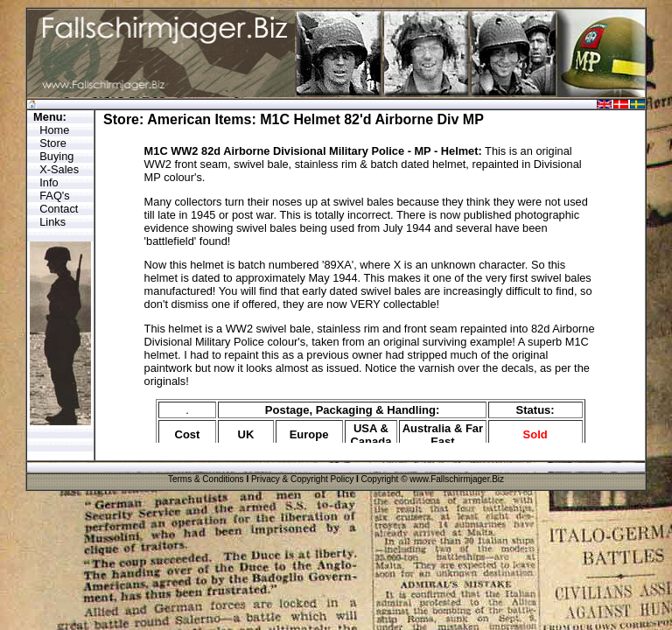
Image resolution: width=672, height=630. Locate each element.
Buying (56, 156)
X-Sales (59, 169)
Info (49, 182)
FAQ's (54, 196)
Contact (59, 209)
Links (52, 222)
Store (53, 143)
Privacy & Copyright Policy (302, 479)
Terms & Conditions (206, 479)
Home (54, 130)
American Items (199, 119)
